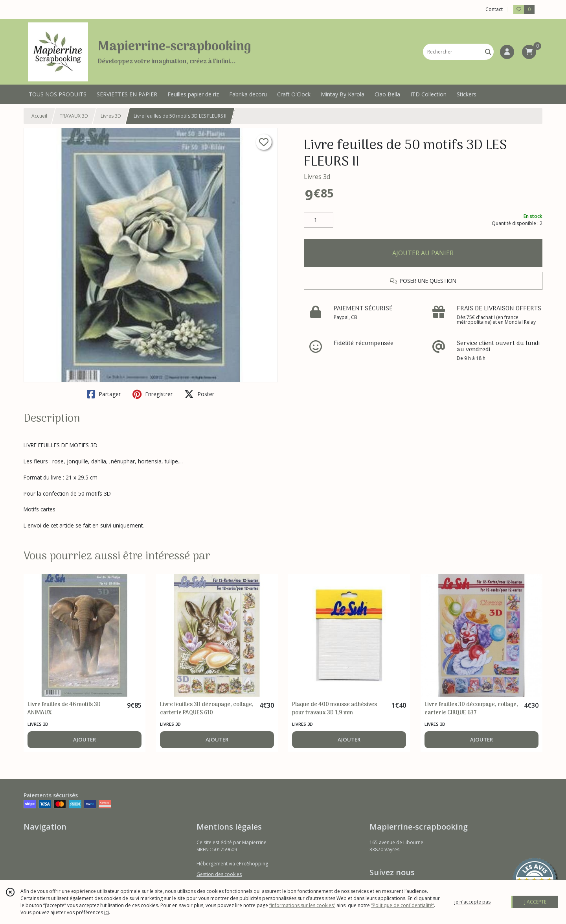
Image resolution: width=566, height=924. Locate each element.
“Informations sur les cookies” (302, 905)
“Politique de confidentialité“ (402, 905)
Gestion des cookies (219, 874)
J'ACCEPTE (535, 902)
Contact (494, 9)
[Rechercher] (488, 52)
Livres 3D (111, 116)
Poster (199, 394)
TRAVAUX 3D (74, 116)
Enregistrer (153, 394)
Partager (104, 394)
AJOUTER (85, 740)
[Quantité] (319, 220)
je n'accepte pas (472, 902)
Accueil (39, 116)
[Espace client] (507, 52)
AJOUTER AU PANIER (423, 253)
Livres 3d (317, 177)
